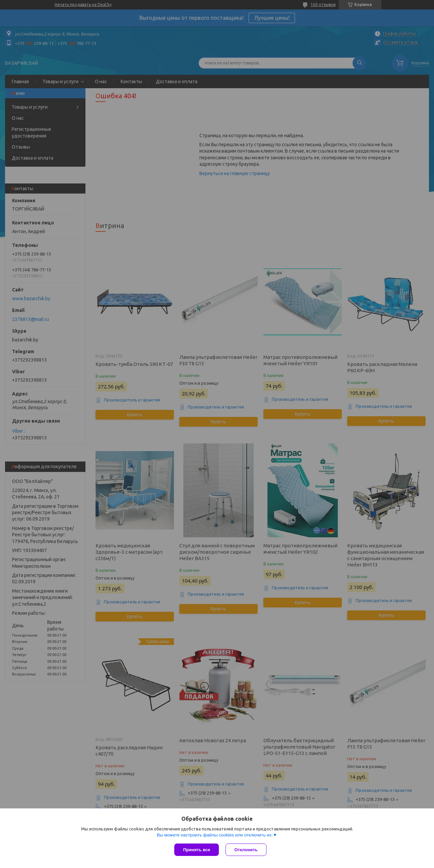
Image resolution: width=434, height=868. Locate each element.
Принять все (197, 850)
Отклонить (246, 850)
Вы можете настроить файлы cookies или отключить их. (215, 835)
